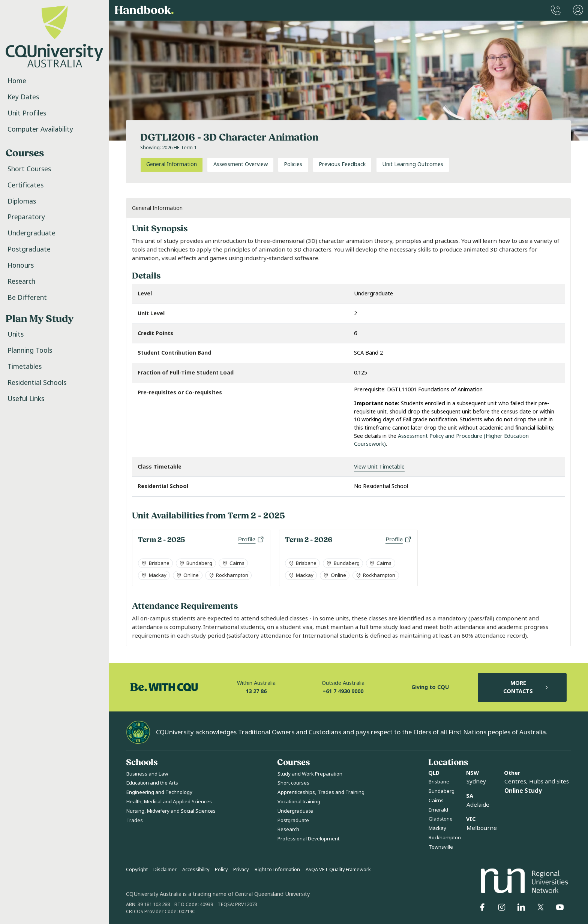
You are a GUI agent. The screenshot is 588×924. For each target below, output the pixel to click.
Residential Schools (37, 383)
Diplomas (22, 201)
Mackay (437, 828)
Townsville (441, 847)
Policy (221, 870)
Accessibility (196, 870)
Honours (21, 265)
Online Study (523, 791)
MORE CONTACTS (526, 687)
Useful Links (26, 399)
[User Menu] (578, 10)
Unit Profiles (27, 113)
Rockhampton (445, 838)
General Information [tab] (172, 164)
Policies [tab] (293, 164)
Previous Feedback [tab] (342, 164)
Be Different (27, 298)
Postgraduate (29, 249)
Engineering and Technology (159, 792)
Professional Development (308, 839)
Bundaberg (442, 791)
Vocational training (299, 802)
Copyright (137, 870)
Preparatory (26, 217)
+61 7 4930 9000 (343, 691)
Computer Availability (40, 129)
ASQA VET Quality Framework (338, 870)
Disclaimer (165, 870)
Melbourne (482, 828)
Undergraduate (31, 233)
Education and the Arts (152, 783)
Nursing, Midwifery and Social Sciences (171, 811)
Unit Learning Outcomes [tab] (413, 164)
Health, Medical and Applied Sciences (169, 802)
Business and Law (147, 774)
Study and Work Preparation (310, 774)
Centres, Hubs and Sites (537, 782)
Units (16, 334)
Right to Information (277, 870)
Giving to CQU (430, 687)
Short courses (293, 783)
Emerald (438, 810)
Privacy (241, 870)
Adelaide (478, 805)
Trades (135, 820)
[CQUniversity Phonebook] (556, 10)
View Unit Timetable (379, 467)
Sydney (476, 782)
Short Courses (29, 169)
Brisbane (439, 782)
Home (17, 81)
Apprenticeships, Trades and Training (321, 792)
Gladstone (441, 819)
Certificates (25, 185)
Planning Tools (30, 350)
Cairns (436, 800)
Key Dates (23, 97)
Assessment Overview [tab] (241, 164)
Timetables (25, 367)
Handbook (144, 10)
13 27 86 (256, 691)
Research (21, 282)
